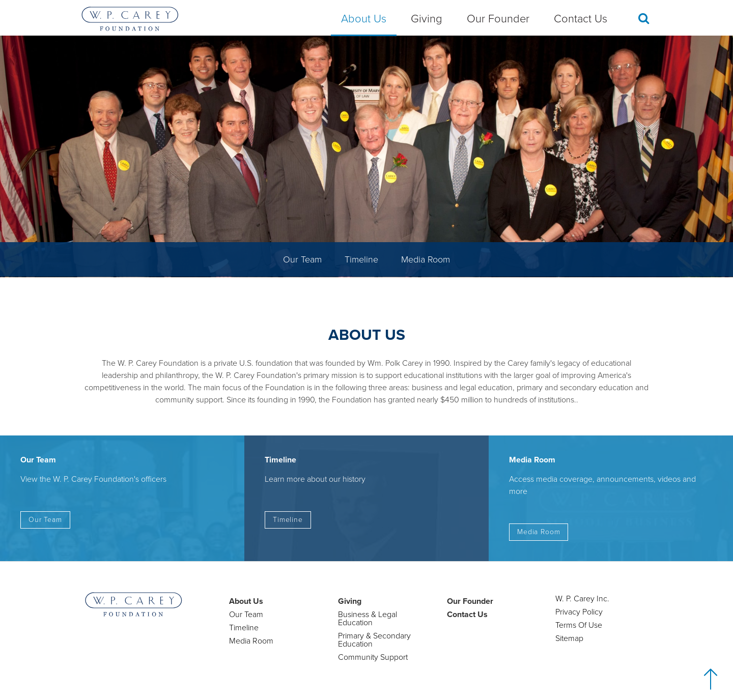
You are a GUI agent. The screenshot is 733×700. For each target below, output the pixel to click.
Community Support (373, 657)
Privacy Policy (579, 612)
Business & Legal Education (368, 619)
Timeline (361, 259)
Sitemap (569, 638)
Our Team (302, 259)
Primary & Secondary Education (374, 640)
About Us (364, 19)
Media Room (426, 259)
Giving (427, 19)
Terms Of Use (579, 625)
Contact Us (581, 19)
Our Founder (498, 19)
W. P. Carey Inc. (582, 599)
